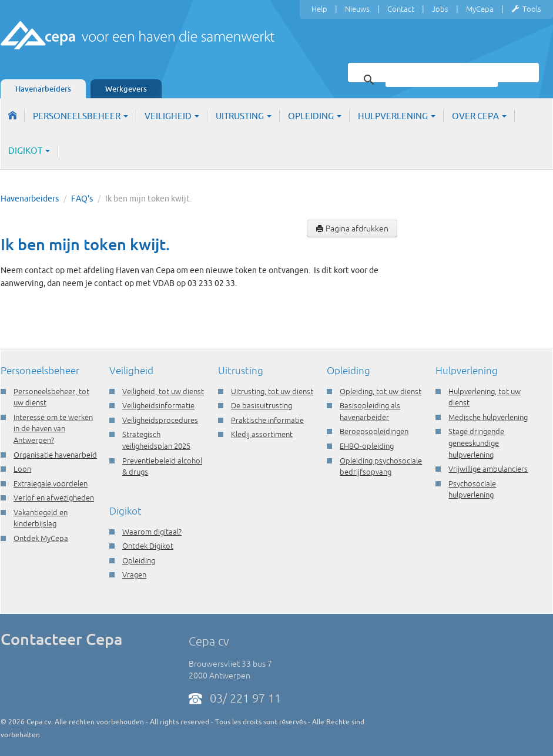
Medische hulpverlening (488, 417)
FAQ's (82, 199)
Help (319, 9)
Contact (401, 9)
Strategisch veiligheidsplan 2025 (156, 440)
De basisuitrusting (262, 405)
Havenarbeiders (43, 89)
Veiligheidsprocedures (160, 420)
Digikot (29, 151)
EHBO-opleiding (367, 446)
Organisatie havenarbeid (55, 455)
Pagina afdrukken (352, 229)
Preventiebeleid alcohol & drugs (162, 466)
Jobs (440, 9)
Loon (22, 469)
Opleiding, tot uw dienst (381, 391)
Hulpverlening (397, 116)
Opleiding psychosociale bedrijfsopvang (381, 466)
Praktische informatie (267, 420)
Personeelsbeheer (81, 116)
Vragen (134, 574)
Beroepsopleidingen (374, 431)
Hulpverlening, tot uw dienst (485, 397)
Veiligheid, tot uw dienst (163, 391)
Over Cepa (479, 116)
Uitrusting (244, 116)
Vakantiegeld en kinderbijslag (41, 518)
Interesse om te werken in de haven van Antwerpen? (53, 429)
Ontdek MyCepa (41, 538)
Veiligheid (172, 116)
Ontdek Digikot (148, 546)
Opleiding (315, 116)
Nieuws (357, 9)
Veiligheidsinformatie (158, 405)
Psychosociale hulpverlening (472, 489)
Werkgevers (126, 89)
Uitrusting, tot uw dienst (272, 391)
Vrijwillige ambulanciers (488, 469)
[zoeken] (442, 80)
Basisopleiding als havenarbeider (370, 411)
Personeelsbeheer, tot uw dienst (51, 397)
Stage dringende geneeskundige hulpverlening (476, 443)
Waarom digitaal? (152, 532)
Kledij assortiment (262, 434)
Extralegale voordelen (51, 483)
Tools (526, 9)
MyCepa (480, 9)
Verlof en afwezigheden (54, 498)
